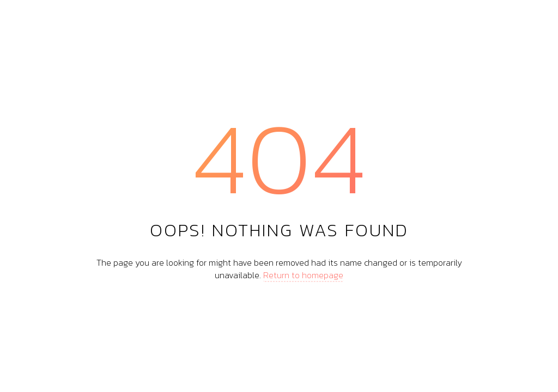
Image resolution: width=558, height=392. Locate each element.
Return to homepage (303, 274)
